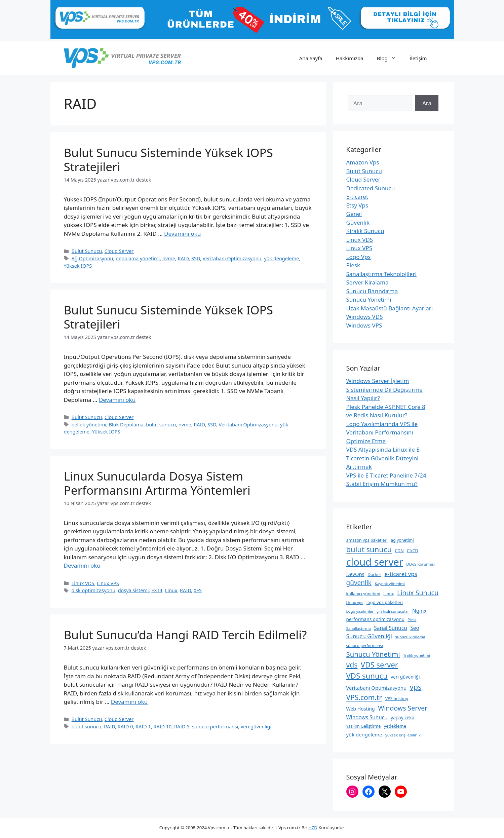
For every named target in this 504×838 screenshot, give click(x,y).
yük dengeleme (281, 258)
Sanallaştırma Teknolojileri (381, 274)
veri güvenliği (256, 727)
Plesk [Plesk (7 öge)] (412, 620)
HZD (313, 828)
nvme (169, 258)
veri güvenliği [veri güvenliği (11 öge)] (405, 677)
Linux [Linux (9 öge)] (389, 594)
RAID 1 (143, 727)
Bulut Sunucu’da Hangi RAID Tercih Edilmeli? (185, 635)
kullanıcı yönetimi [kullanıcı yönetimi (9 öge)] (363, 594)
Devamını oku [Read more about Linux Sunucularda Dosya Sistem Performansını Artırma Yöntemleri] (82, 565)
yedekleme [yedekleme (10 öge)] (395, 726)
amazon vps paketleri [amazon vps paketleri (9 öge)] (367, 540)
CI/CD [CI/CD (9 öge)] (412, 551)
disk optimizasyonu (94, 590)
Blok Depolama (126, 425)
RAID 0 (125, 727)
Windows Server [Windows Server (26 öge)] (403, 708)
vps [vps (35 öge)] (416, 687)
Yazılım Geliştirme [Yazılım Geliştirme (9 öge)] (364, 726)
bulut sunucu (161, 425)
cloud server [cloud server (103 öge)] (375, 562)
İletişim (418, 58)
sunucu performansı (215, 727)
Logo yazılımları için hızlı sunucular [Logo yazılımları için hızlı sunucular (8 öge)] (378, 611)
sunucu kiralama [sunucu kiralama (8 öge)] (410, 637)
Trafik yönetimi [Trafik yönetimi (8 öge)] (417, 655)
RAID (183, 258)
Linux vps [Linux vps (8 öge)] (355, 602)
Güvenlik (358, 222)
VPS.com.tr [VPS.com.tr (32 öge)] (364, 697)
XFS (198, 590)
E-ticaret (357, 197)
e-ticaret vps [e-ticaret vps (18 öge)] (401, 574)
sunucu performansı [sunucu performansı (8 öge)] (365, 645)
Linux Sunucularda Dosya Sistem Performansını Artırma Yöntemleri (157, 483)
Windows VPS (364, 325)
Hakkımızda (350, 58)
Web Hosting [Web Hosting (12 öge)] (361, 709)
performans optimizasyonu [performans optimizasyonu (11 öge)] (375, 619)
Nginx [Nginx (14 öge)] (419, 611)
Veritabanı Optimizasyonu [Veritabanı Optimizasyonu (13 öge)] (377, 688)
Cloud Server (119, 251)
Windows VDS (365, 317)
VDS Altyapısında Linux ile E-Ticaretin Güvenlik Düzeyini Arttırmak (384, 458)
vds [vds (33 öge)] (352, 665)
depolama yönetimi (138, 258)
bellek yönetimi (89, 425)
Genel (354, 214)
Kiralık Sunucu (365, 231)
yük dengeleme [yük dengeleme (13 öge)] (364, 734)
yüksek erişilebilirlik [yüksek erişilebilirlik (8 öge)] (403, 735)
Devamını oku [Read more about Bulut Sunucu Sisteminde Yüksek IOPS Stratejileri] (182, 234)
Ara (427, 103)
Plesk (353, 265)
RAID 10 (162, 727)
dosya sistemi (133, 590)
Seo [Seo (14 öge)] (415, 628)
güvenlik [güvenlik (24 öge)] (359, 583)
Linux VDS (83, 583)
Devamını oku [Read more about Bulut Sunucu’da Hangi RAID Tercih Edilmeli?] (129, 702)
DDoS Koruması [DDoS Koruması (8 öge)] (420, 564)
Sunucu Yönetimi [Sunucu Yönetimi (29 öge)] (373, 654)
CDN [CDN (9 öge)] (399, 551)
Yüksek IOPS (78, 266)
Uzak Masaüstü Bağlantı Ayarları (390, 308)
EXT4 (157, 590)
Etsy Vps (357, 205)
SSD (196, 258)
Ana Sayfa (311, 58)
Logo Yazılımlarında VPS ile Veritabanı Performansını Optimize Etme (382, 432)
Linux (171, 590)
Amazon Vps (363, 162)
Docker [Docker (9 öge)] (374, 575)
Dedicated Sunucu (371, 188)
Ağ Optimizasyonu (92, 258)
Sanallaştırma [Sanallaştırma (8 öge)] (359, 628)
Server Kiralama (367, 282)
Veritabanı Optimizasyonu (232, 258)
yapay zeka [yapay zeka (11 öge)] (402, 717)
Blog (390, 58)
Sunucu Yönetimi (369, 299)
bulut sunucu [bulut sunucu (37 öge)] (369, 549)
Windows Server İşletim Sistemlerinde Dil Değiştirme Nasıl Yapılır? (384, 389)
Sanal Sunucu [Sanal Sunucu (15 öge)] (391, 628)
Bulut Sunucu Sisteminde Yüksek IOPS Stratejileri (169, 160)
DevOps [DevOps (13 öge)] (355, 574)
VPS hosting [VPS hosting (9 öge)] (397, 699)
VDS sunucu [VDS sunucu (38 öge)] (367, 676)
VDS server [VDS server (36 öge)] (379, 665)
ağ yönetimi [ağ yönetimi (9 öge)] (402, 540)
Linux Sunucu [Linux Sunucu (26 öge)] (418, 593)
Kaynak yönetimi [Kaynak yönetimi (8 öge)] (390, 584)
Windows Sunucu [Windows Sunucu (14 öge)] (367, 717)
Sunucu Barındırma (372, 291)
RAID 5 (182, 727)
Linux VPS (108, 583)
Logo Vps (359, 257)
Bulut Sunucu (87, 251)
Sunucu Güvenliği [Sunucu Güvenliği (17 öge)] (369, 636)
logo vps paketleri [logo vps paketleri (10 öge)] (385, 602)
